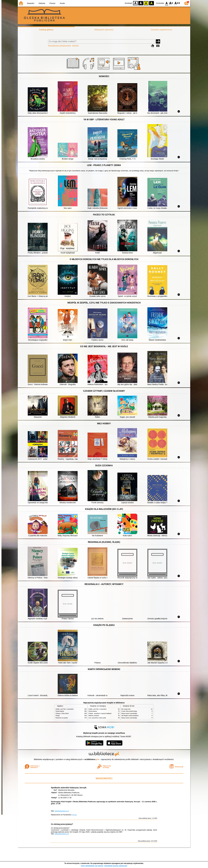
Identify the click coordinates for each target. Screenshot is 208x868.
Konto (62, 3)
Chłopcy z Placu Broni (62, 713)
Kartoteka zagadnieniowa (161, 30)
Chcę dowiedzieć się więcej (92, 866)
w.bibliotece (91, 759)
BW (141, 3)
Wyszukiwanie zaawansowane (59, 45)
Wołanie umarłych (94, 716)
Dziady (58, 716)
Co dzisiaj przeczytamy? (62, 824)
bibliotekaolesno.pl (62, 811)
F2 (177, 3)
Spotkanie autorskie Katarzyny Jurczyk (69, 788)
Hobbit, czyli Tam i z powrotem (65, 709)
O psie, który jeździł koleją (129, 711)
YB (146, 3)
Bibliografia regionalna (104, 30)
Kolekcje (75, 45)
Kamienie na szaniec (62, 718)
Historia (42, 3)
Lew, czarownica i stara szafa (97, 718)
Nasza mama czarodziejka (129, 713)
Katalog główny (46, 30)
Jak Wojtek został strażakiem (130, 716)
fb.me (74, 815)
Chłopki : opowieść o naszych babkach (100, 713)
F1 (171, 3)
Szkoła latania (60, 711)
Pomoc (52, 3)
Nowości (31, 3)
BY (151, 3)
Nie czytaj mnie (126, 709)
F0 (167, 3)
